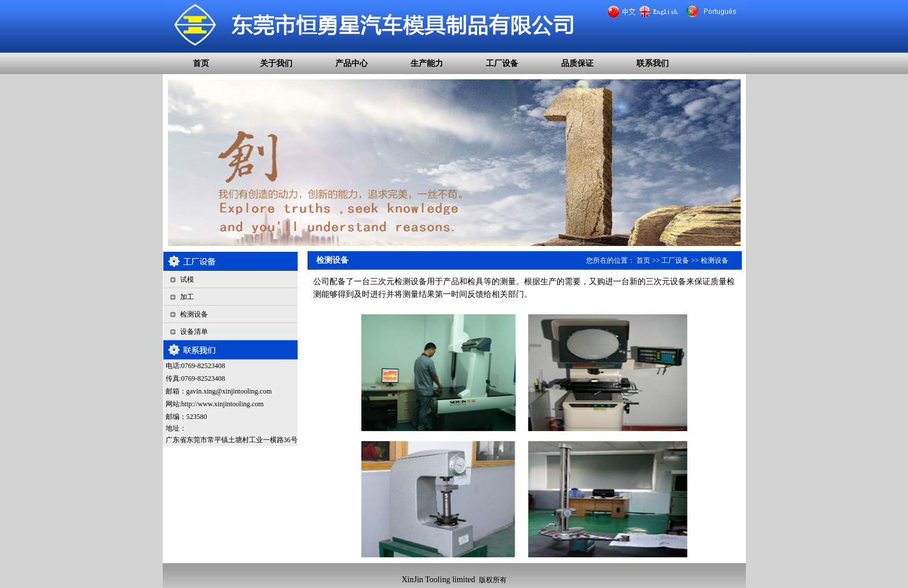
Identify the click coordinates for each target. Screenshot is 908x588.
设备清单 (194, 332)
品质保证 (577, 63)
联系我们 (653, 63)
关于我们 (276, 63)
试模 (187, 280)
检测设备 (194, 314)
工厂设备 (502, 63)
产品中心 (352, 63)
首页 (201, 63)
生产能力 (427, 63)
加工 (187, 297)
